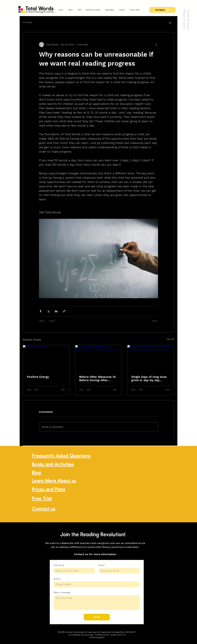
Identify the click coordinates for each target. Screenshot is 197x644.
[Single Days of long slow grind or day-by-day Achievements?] (151, 358)
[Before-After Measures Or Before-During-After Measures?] (99, 358)
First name (59, 565)
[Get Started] (162, 10)
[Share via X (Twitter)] (48, 311)
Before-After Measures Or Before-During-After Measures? (98, 378)
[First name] (73, 571)
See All (170, 339)
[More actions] (156, 45)
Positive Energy (38, 377)
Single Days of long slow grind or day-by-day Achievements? (149, 378)
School (57, 579)
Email (102, 565)
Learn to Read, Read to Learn (186, 20)
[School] (96, 584)
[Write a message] (97, 603)
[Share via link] (64, 311)
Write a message (62, 592)
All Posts (27, 22)
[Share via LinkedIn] (56, 311)
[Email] (118, 571)
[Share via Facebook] (40, 311)
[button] (170, 23)
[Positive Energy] (46, 358)
